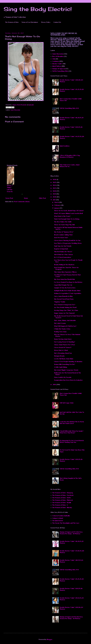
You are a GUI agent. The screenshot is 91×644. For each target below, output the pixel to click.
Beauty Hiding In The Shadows (64, 265)
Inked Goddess (65, 146)
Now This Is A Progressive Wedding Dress (68, 243)
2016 (54, 385)
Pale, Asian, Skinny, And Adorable (65, 320)
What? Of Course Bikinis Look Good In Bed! (68, 213)
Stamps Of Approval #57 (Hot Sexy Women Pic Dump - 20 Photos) (71, 533)
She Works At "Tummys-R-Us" (64, 232)
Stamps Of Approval (59, 69)
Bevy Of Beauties (58, 56)
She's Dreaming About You (63, 353)
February (58, 205)
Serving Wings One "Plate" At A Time (66, 310)
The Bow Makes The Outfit (63, 222)
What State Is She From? (62, 216)
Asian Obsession (15, 110)
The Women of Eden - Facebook (63, 495)
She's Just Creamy (60, 323)
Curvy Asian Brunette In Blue (63, 296)
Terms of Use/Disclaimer (30, 22)
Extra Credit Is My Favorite (63, 377)
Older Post (42, 198)
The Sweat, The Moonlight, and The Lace (66, 523)
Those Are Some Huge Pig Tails (64, 225)
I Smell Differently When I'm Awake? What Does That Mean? (72, 432)
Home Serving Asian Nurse (63, 339)
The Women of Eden (12, 22)
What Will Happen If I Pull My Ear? (65, 326)
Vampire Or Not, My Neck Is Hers (65, 288)
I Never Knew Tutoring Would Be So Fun (67, 240)
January (57, 208)
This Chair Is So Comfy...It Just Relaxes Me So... (70, 166)
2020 (55, 197)
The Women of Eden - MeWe (62, 498)
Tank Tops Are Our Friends (63, 246)
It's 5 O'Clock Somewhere (63, 257)
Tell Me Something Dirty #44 (69, 108)
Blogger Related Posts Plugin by (18, 194)
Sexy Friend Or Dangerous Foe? (65, 305)
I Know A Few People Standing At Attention (68, 362)
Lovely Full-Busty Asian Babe (64, 359)
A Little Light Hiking (61, 367)
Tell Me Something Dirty (60, 71)
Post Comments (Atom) (22, 202)
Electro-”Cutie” (57, 64)
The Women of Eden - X (60, 505)
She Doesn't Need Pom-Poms (64, 299)
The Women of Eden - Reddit (62, 503)
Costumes (56, 61)
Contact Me (57, 22)
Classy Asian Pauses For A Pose (65, 345)
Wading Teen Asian (60, 332)
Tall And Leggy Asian (67, 403)
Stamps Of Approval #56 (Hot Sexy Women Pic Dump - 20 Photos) (71, 618)
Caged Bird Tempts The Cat (63, 285)
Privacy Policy (46, 22)
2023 (55, 188)
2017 (54, 200)
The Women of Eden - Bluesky (62, 508)
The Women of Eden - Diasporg (63, 493)
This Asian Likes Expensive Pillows (65, 272)
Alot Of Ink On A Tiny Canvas (63, 255)
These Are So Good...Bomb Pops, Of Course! (69, 211)
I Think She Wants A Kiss (62, 329)
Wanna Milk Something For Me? (65, 364)
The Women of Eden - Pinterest (62, 500)
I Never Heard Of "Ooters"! (63, 348)
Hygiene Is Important (61, 249)
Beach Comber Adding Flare (63, 235)
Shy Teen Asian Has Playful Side (65, 279)
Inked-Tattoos (57, 66)
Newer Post (9, 198)
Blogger (49, 639)
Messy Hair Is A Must (61, 350)
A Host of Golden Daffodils (61, 516)
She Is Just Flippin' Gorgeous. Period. (66, 370)
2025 (55, 182)
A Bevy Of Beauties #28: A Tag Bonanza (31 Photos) (70, 156)
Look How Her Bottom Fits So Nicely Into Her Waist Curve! (72, 423)
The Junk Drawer (58, 521)
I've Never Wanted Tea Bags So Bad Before (68, 282)
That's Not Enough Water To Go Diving (67, 219)
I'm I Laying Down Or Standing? (65, 342)
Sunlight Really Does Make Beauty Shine (67, 291)
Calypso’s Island (58, 518)
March (57, 202)
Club (54, 59)
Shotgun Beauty (59, 356)
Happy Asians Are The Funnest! (64, 313)
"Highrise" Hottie (60, 302)
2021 (54, 194)
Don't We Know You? (61, 238)
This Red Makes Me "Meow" (63, 252)
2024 (55, 185)
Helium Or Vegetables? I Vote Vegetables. (68, 293)
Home (26, 198)
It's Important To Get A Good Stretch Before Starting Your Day (72, 441)
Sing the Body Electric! (38, 9)
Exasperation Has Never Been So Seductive (68, 380)
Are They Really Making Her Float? (65, 307)
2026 (55, 180)
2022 (55, 191)
